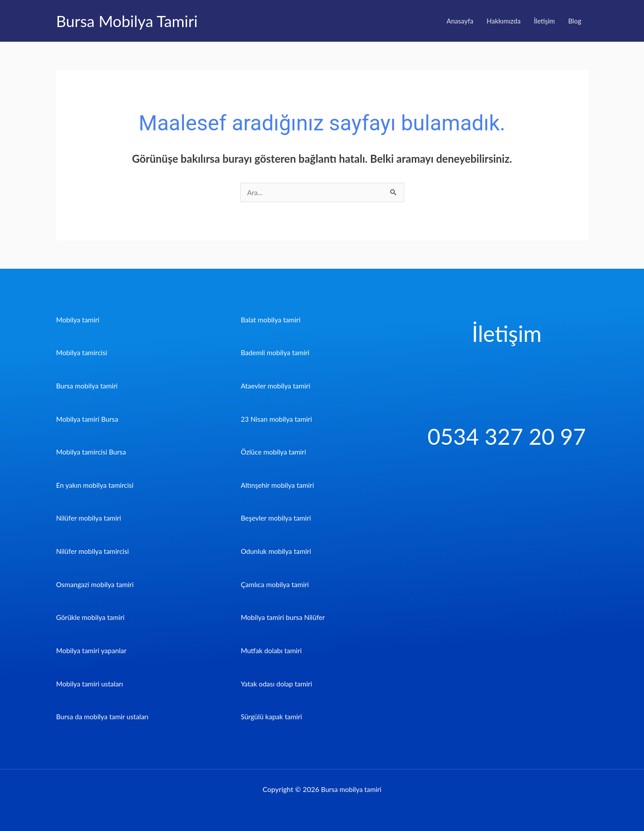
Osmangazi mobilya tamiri (96, 584)
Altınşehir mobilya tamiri (278, 485)
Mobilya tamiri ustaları (91, 683)
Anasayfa (460, 21)
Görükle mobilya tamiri (92, 617)
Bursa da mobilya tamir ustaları (104, 716)
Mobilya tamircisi (83, 353)
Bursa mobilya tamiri (88, 386)
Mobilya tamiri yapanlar (93, 650)
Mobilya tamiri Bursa (88, 419)
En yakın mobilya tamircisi (96, 485)
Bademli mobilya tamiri (276, 353)
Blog (575, 21)
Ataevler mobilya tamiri (277, 386)
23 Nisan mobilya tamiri (277, 419)
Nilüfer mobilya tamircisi (94, 551)
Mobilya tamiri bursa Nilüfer (284, 617)
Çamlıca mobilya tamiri (276, 584)
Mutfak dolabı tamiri (272, 650)
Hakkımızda (504, 21)
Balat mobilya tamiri (271, 320)
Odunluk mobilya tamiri (277, 551)
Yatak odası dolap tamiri (277, 683)
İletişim (544, 21)
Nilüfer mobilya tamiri (90, 518)
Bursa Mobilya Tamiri (127, 21)
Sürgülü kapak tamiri (272, 716)
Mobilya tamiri (79, 320)
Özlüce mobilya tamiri (274, 452)
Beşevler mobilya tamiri (277, 518)
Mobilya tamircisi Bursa (92, 452)
